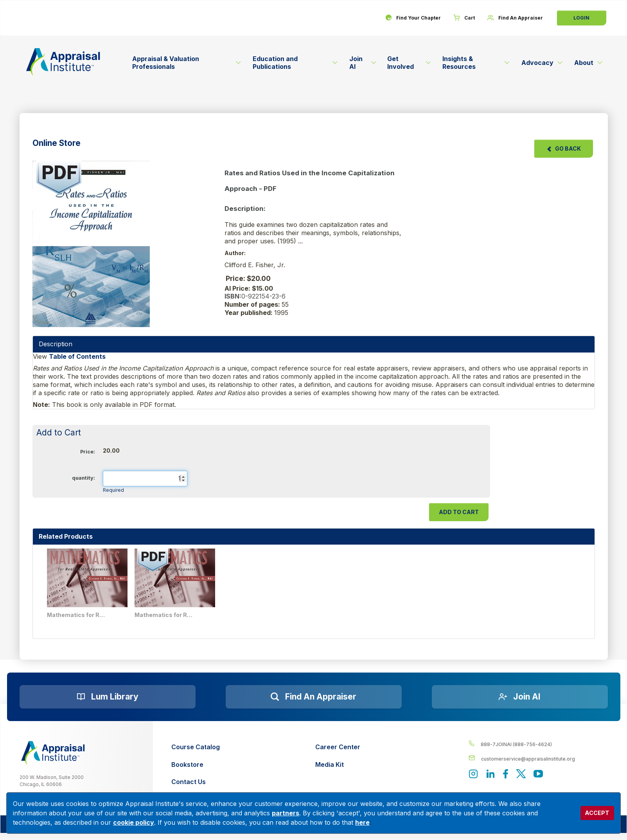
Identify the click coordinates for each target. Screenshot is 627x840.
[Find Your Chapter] (413, 18)
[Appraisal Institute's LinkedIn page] (490, 774)
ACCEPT (597, 813)
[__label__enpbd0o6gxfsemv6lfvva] (538, 758)
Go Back (564, 148)
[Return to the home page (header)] (63, 62)
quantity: (84, 478)
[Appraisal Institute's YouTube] (538, 774)
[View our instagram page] (473, 774)
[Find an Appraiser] (314, 697)
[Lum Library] (108, 697)
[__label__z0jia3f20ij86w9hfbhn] (53, 753)
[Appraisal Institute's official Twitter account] (521, 774)
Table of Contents (77, 356)
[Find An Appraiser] (515, 18)
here (362, 822)
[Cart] (464, 18)
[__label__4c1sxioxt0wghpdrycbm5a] (538, 744)
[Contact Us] (196, 782)
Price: (88, 452)
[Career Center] (338, 747)
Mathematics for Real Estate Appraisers (76, 615)
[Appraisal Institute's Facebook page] (506, 774)
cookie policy (134, 822)
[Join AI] (520, 697)
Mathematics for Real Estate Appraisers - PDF (164, 615)
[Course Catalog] (196, 747)
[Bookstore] (196, 765)
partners (286, 813)
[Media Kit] (338, 765)
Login (581, 18)
